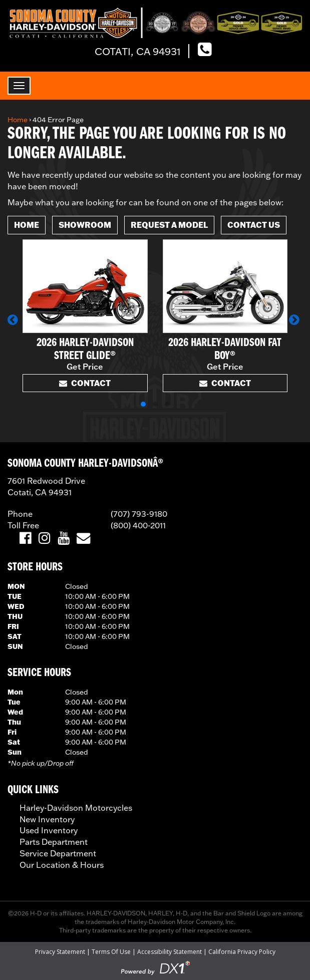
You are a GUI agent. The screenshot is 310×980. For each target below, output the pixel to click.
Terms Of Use (111, 952)
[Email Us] (83, 539)
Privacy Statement (60, 952)
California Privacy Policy (242, 952)
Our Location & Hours (62, 865)
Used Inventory (49, 830)
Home (18, 120)
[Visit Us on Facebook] (25, 539)
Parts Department (54, 842)
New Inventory (47, 819)
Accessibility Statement (170, 952)
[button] (14, 324)
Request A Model (169, 225)
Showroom (85, 225)
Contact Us (254, 225)
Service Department (58, 853)
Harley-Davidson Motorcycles (76, 808)
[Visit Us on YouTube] (63, 539)
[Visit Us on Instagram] (44, 539)
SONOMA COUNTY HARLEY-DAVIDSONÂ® (85, 464)
